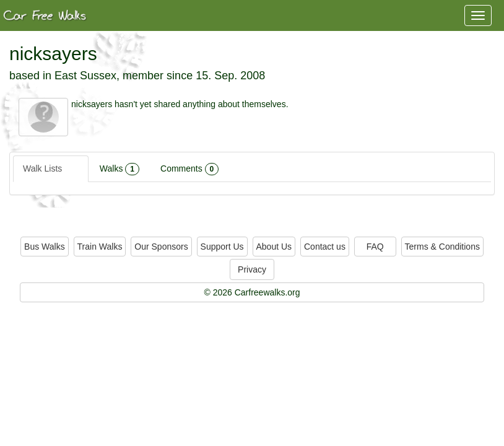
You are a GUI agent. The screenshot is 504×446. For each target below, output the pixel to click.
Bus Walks (45, 247)
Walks (119, 169)
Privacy (252, 269)
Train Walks (100, 247)
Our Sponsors (161, 247)
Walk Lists (51, 169)
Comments (189, 169)
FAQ (375, 247)
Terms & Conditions (442, 247)
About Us (274, 247)
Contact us (325, 247)
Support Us (222, 247)
